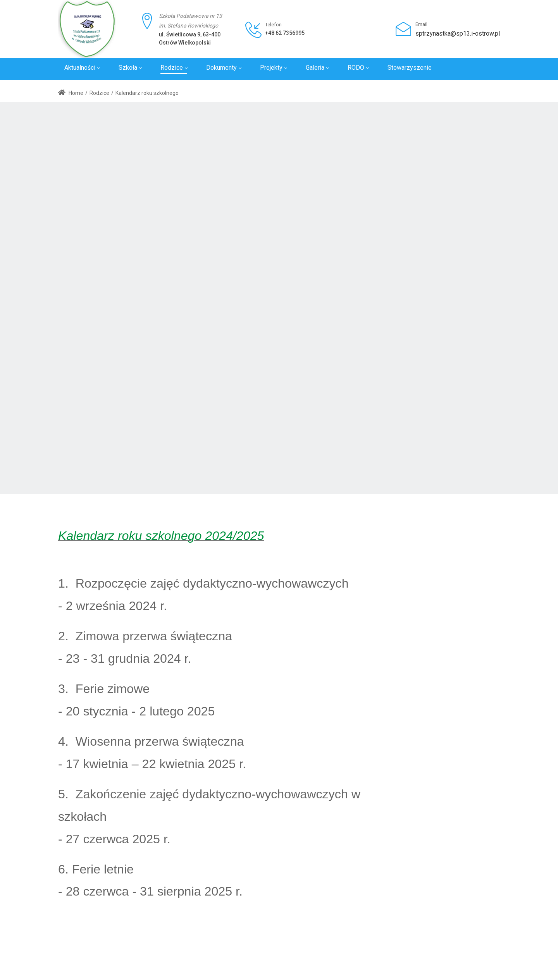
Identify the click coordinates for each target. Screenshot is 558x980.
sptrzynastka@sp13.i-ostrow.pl (458, 34)
